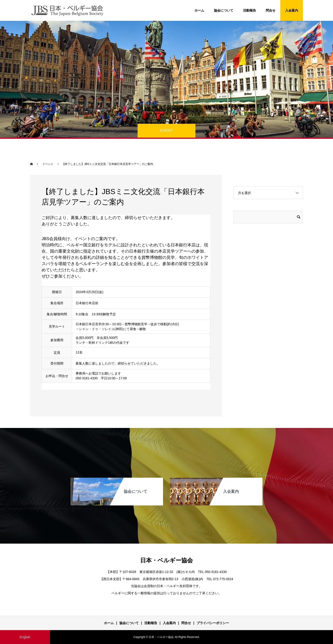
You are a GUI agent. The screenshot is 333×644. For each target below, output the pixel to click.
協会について (224, 10)
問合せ (271, 10)
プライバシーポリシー (213, 623)
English (25, 637)
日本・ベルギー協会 (166, 560)
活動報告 (250, 10)
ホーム (199, 10)
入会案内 (292, 10)
